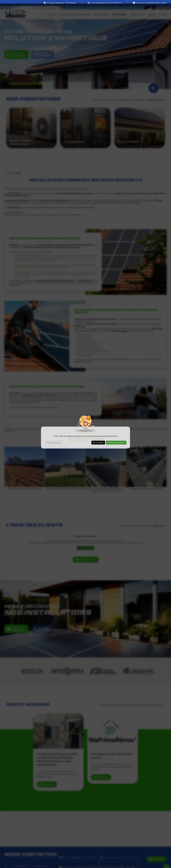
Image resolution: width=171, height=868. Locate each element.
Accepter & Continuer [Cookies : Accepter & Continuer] (116, 439)
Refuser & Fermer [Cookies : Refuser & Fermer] (54, 439)
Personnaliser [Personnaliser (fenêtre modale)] (98, 439)
